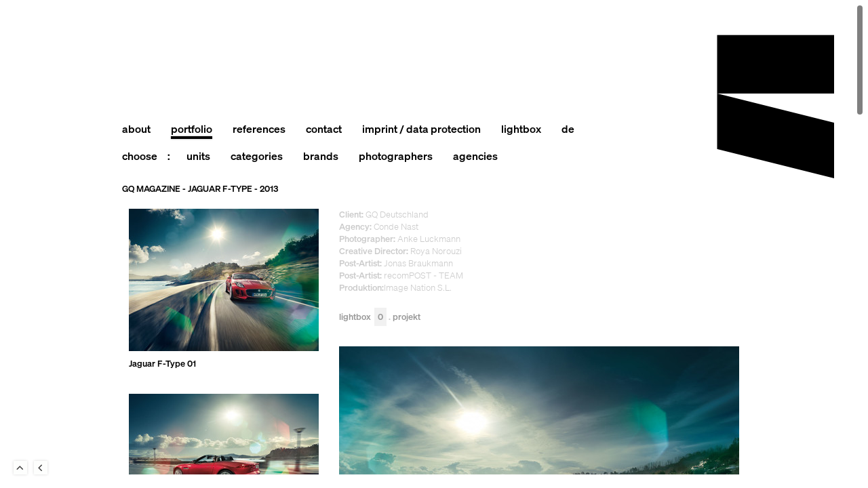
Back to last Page (41, 468)
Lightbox (363, 317)
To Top (20, 468)
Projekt (407, 317)
